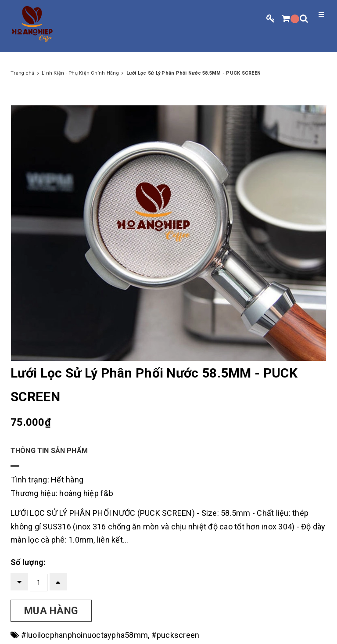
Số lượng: (28, 562)
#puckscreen (176, 635)
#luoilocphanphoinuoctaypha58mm (85, 635)
